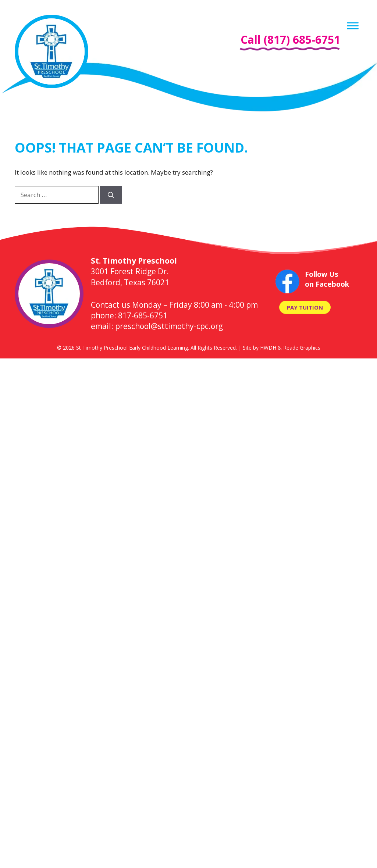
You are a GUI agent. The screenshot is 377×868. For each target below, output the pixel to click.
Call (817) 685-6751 (290, 40)
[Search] (111, 195)
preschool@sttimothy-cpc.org (169, 326)
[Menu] (353, 26)
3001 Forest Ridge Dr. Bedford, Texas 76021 (134, 272)
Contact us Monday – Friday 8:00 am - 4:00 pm (174, 305)
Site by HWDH (259, 348)
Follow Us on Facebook (327, 279)
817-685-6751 (143, 315)
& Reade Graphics (299, 348)
